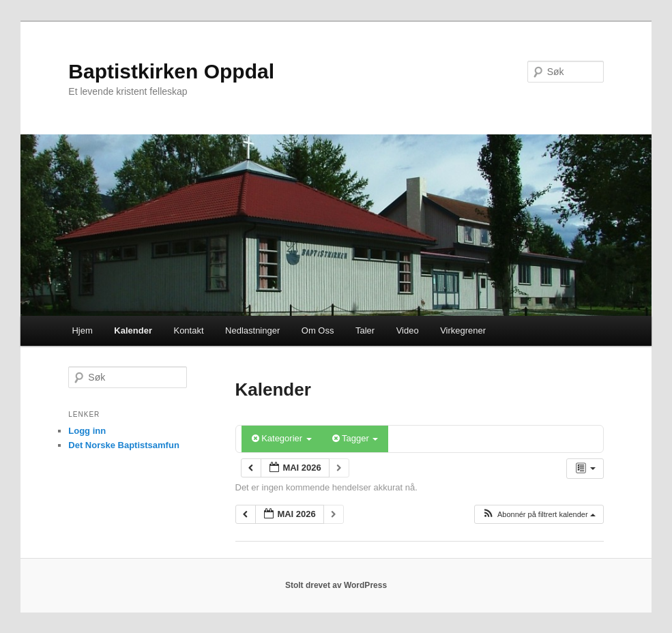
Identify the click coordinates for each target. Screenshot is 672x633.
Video (408, 330)
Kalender (133, 330)
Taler (365, 330)
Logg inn (87, 431)
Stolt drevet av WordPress (336, 585)
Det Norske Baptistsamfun (124, 445)
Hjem (82, 330)
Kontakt (188, 330)
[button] (538, 515)
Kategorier (282, 438)
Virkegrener (463, 330)
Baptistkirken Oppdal (171, 71)
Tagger (355, 438)
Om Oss (318, 330)
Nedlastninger (252, 330)
